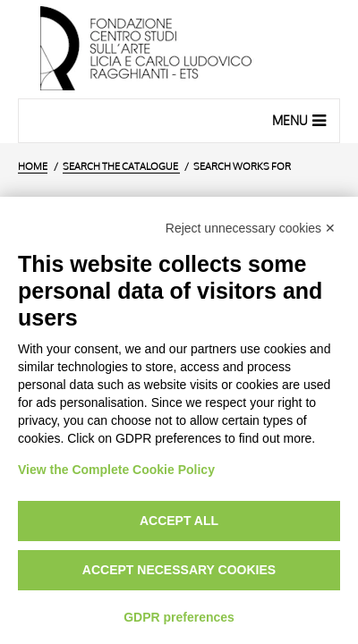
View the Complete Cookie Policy (116, 470)
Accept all (179, 521)
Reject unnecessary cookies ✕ (251, 228)
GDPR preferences (179, 617)
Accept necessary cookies (179, 570)
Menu (301, 120)
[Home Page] (179, 49)
